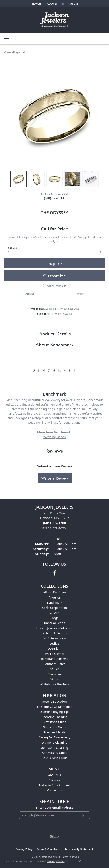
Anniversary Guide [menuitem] (54, 753)
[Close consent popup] (80, 861)
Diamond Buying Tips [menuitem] (54, 712)
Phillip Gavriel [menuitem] (54, 654)
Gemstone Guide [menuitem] (54, 727)
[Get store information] (55, 528)
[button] (36, 4)
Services (55, 780)
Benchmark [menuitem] (54, 603)
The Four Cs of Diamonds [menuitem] (54, 707)
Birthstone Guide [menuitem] (55, 722)
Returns (80, 294)
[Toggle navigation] (7, 39)
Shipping (29, 294)
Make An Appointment (54, 785)
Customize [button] (54, 276)
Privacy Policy (24, 849)
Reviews (55, 451)
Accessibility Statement (79, 849)
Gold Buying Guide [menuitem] (54, 758)
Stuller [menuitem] (54, 669)
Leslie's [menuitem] (54, 643)
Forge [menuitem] (55, 618)
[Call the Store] (54, 523)
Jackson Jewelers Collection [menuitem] (54, 628)
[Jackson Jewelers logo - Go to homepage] (55, 20)
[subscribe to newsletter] (84, 815)
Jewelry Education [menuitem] (54, 702)
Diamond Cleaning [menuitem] (54, 742)
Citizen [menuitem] (54, 613)
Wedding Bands (16, 52)
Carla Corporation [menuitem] (54, 608)
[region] (54, 116)
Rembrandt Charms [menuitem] (54, 659)
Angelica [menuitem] (54, 597)
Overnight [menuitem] (54, 649)
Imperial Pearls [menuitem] (54, 623)
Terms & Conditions (49, 849)
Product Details (54, 334)
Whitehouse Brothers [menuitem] (54, 684)
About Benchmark (55, 345)
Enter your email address (55, 807)
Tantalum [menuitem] (54, 674)
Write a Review (55, 478)
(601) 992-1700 (54, 198)
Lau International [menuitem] (55, 638)
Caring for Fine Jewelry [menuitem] (54, 737)
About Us (54, 775)
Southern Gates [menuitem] (54, 664)
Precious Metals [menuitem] (54, 732)
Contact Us (54, 790)
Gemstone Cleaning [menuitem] (55, 748)
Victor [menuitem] (54, 679)
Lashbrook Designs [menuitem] (55, 633)
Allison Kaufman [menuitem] (54, 592)
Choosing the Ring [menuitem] (55, 717)
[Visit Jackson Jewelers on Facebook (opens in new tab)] (55, 573)
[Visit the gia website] (54, 837)
